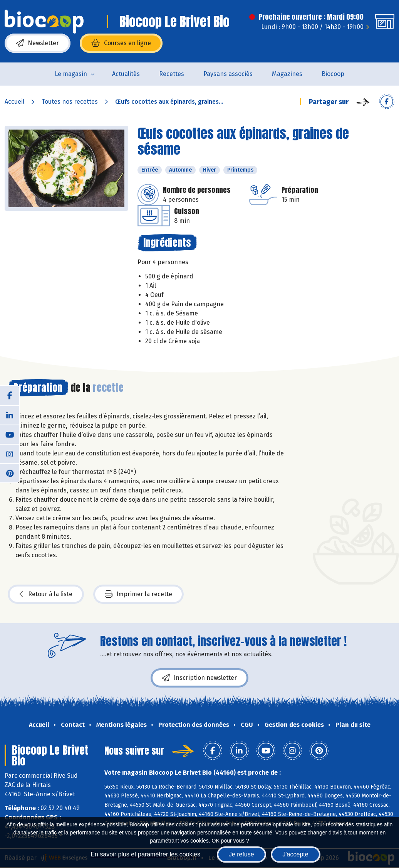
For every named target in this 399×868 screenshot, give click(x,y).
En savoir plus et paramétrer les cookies (145, 854)
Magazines (287, 74)
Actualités (126, 74)
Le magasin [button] (71, 74)
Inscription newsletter (199, 678)
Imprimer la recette (138, 594)
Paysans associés (228, 74)
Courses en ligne (121, 43)
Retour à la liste (46, 594)
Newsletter (38, 43)
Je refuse (241, 854)
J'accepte (296, 854)
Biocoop (333, 74)
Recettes (172, 74)
